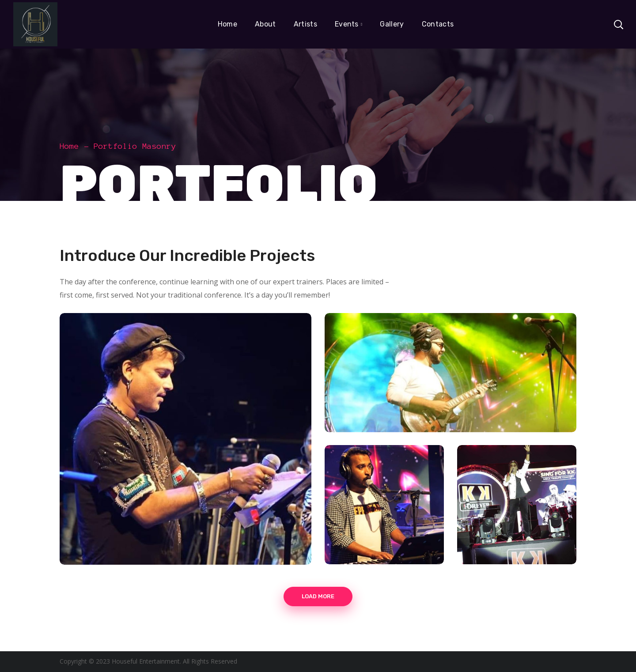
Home (69, 146)
